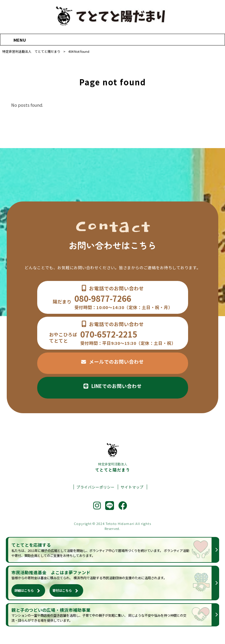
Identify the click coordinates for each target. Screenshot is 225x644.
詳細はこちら (24, 590)
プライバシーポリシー (96, 487)
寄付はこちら (62, 590)
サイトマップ (132, 487)
